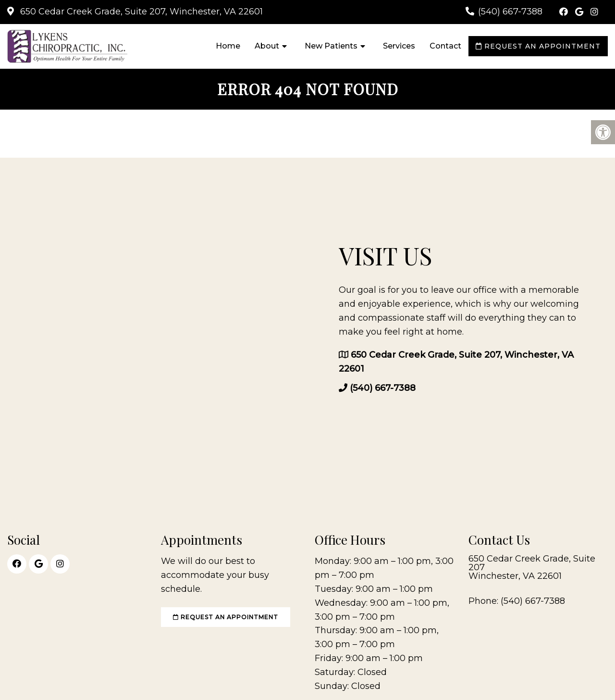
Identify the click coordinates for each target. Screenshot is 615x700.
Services (399, 46)
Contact (445, 46)
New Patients (331, 46)
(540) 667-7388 (510, 12)
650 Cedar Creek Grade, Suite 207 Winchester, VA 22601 (532, 567)
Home (228, 46)
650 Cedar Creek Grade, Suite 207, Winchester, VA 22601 (140, 12)
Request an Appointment (538, 46)
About (267, 46)
